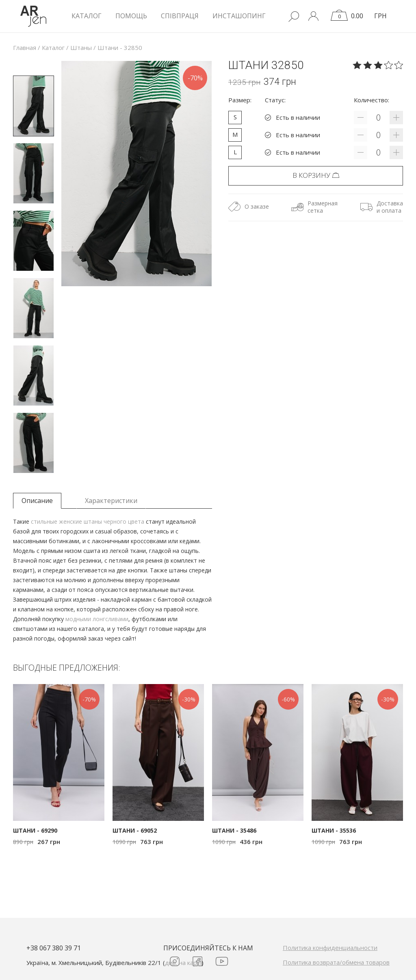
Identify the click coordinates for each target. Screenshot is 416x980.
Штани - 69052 (135, 830)
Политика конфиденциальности (330, 948)
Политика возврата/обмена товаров (336, 962)
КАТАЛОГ (87, 16)
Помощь (131, 16)
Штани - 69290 (35, 830)
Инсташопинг (239, 16)
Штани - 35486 (234, 830)
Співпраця (180, 16)
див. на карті (183, 963)
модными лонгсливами (97, 619)
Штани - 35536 (334, 830)
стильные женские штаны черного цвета (88, 521)
